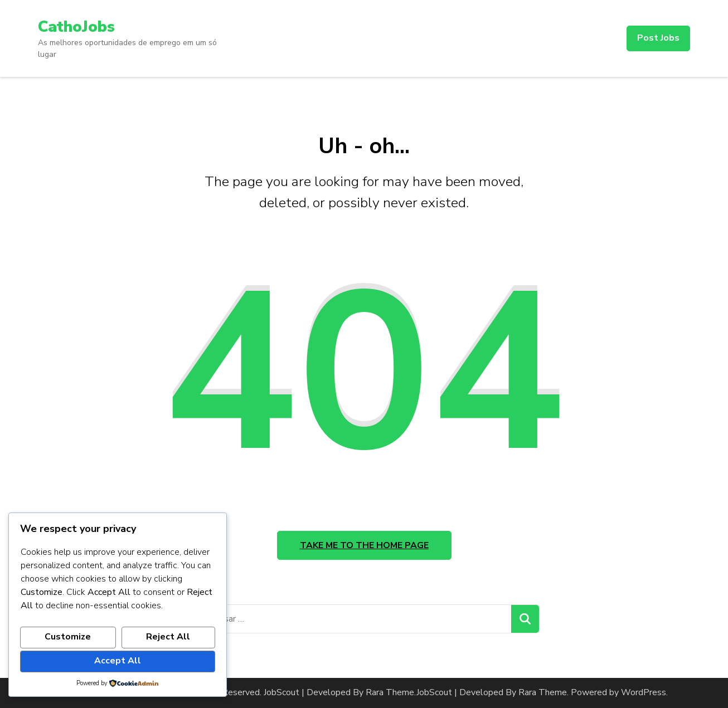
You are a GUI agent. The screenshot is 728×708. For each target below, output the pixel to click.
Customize (68, 637)
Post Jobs (658, 38)
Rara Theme (543, 692)
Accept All (118, 661)
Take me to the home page (364, 545)
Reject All (168, 637)
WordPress (644, 692)
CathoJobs (76, 27)
